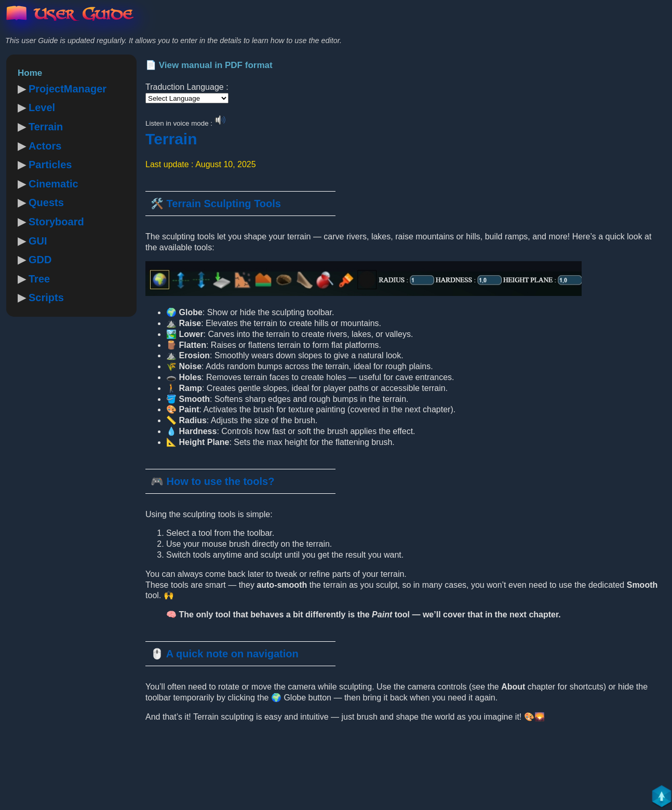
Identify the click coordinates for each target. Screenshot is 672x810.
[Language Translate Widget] (187, 98)
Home (30, 73)
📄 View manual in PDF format (209, 65)
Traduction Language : (187, 87)
